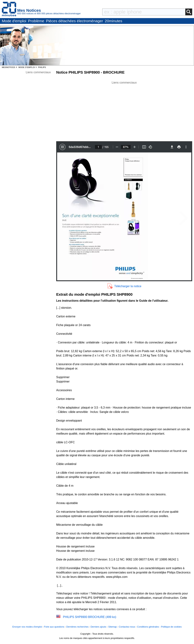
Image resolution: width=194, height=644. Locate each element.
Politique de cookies (171, 627)
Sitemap (113, 627)
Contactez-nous (127, 627)
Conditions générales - (149, 627)
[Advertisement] (124, 110)
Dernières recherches (77, 627)
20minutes (113, 21)
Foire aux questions (54, 627)
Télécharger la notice (128, 286)
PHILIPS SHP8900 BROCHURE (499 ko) (89, 617)
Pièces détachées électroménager (75, 21)
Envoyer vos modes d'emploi (27, 627)
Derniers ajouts (98, 627)
